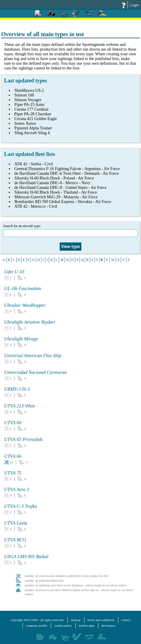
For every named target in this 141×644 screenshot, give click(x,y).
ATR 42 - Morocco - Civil (36, 206)
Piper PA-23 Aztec (30, 105)
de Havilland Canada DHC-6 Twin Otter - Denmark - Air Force (67, 173)
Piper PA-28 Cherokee (33, 114)
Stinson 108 (24, 95)
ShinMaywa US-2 (29, 90)
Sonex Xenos (25, 123)
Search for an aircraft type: (70, 230)
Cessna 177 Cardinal (31, 109)
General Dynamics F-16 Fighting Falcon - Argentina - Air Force (67, 169)
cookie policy (63, 625)
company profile (36, 625)
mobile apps (87, 625)
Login (134, 5)
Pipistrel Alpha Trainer (33, 128)
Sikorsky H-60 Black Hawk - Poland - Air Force (54, 178)
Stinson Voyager (28, 100)
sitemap (75, 620)
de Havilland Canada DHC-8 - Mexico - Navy (52, 183)
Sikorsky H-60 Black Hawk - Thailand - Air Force (56, 192)
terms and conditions (101, 620)
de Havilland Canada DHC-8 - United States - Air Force (61, 188)
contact (126, 620)
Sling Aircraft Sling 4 (32, 133)
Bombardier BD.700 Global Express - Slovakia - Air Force (63, 202)
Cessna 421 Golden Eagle (36, 119)
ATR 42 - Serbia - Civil (34, 164)
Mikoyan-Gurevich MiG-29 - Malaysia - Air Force (56, 197)
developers (108, 625)
